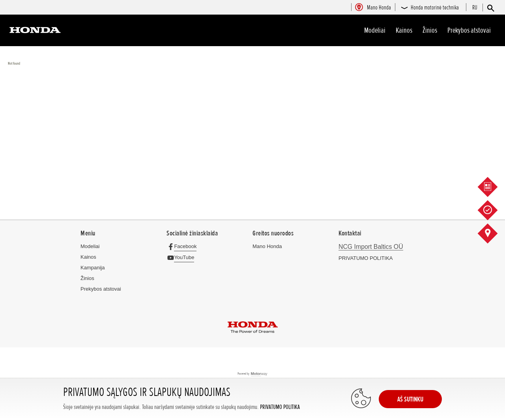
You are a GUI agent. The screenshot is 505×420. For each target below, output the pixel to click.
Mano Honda (267, 246)
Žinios (430, 30)
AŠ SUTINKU (410, 399)
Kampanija (93, 268)
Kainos (404, 30)
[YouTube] (182, 257)
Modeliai (375, 30)
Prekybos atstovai (469, 30)
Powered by (253, 374)
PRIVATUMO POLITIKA (280, 407)
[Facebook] (184, 246)
